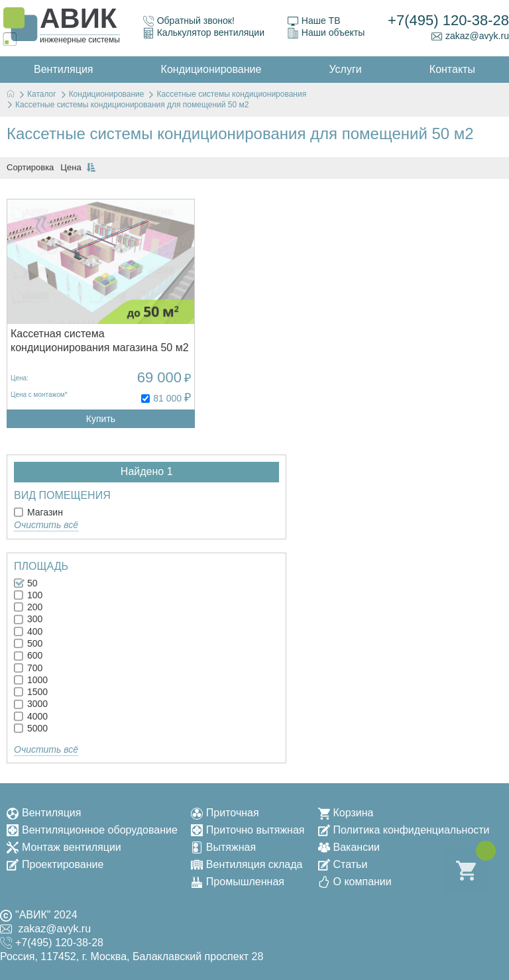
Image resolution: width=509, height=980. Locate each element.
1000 (31, 680)
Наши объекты (326, 33)
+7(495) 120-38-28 (448, 20)
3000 (31, 704)
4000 (31, 716)
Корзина (346, 813)
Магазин (38, 512)
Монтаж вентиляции (64, 847)
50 (26, 583)
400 (28, 631)
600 (28, 655)
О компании (355, 882)
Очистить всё (46, 525)
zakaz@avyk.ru (470, 36)
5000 (31, 728)
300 (28, 619)
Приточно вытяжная (248, 830)
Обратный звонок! (189, 21)
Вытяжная (223, 847)
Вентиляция (44, 813)
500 (28, 643)
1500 (31, 692)
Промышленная (238, 882)
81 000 (167, 398)
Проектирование (55, 864)
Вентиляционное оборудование (92, 830)
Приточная (225, 813)
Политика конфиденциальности (404, 830)
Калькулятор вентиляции (204, 33)
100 (28, 595)
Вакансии (349, 847)
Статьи (343, 864)
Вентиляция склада (247, 864)
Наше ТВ (314, 21)
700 (28, 668)
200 (28, 607)
